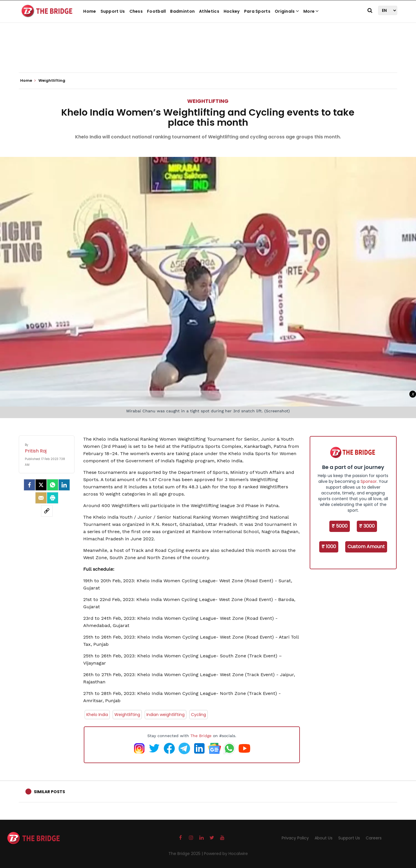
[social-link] (47, 511)
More (311, 11)
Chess (136, 11)
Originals (287, 11)
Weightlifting (208, 101)
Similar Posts (49, 792)
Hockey (232, 11)
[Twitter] (41, 485)
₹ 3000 (367, 526)
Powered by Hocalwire (226, 854)
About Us (324, 838)
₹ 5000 (340, 526)
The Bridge (201, 736)
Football (156, 11)
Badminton (182, 11)
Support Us (113, 11)
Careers (374, 838)
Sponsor (369, 481)
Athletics (209, 11)
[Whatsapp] (53, 485)
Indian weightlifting (166, 715)
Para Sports (257, 11)
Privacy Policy (295, 838)
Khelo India (97, 715)
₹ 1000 (329, 547)
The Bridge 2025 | (186, 854)
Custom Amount (366, 547)
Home (90, 11)
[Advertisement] (208, 55)
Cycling (198, 715)
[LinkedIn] (64, 485)
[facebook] (29, 485)
